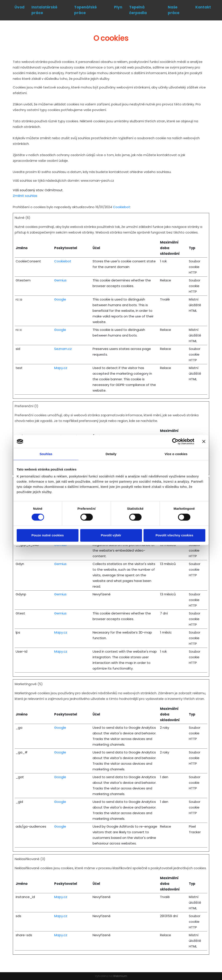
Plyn (118, 7)
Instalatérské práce (44, 10)
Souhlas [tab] (46, 454)
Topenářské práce (85, 10)
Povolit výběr (111, 535)
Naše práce (174, 10)
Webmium (120, 976)
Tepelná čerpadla (138, 10)
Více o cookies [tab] (176, 454)
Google (60, 299)
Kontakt (203, 7)
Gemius (60, 280)
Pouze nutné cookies (48, 535)
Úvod (20, 7)
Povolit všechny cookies (174, 535)
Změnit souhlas (25, 196)
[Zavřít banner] (204, 441)
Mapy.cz (61, 368)
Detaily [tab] (111, 454)
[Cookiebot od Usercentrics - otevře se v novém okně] (175, 441)
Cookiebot (122, 207)
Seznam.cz (63, 349)
